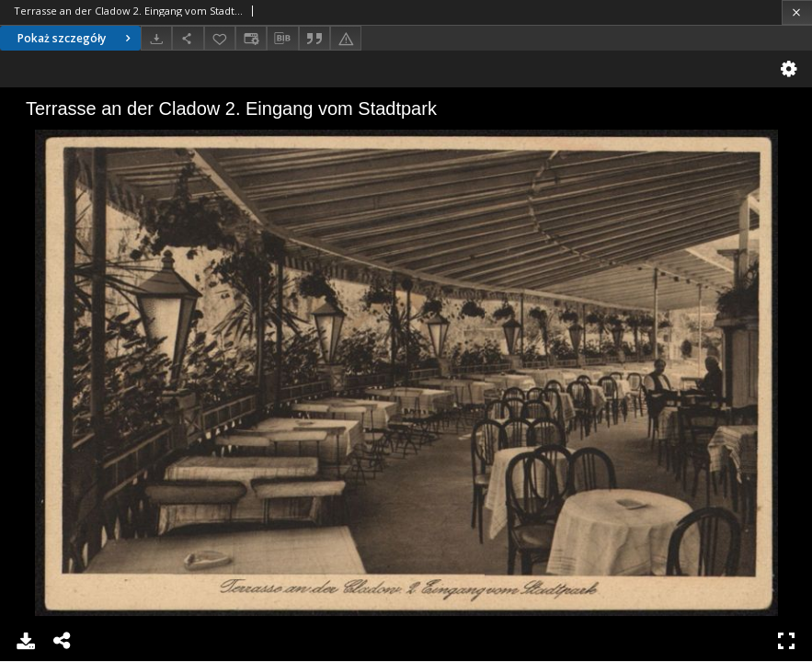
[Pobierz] (156, 38)
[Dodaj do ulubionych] (220, 38)
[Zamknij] (797, 12)
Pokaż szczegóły (76, 38)
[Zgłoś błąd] (346, 38)
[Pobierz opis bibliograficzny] (282, 39)
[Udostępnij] (188, 38)
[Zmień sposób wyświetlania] (251, 38)
